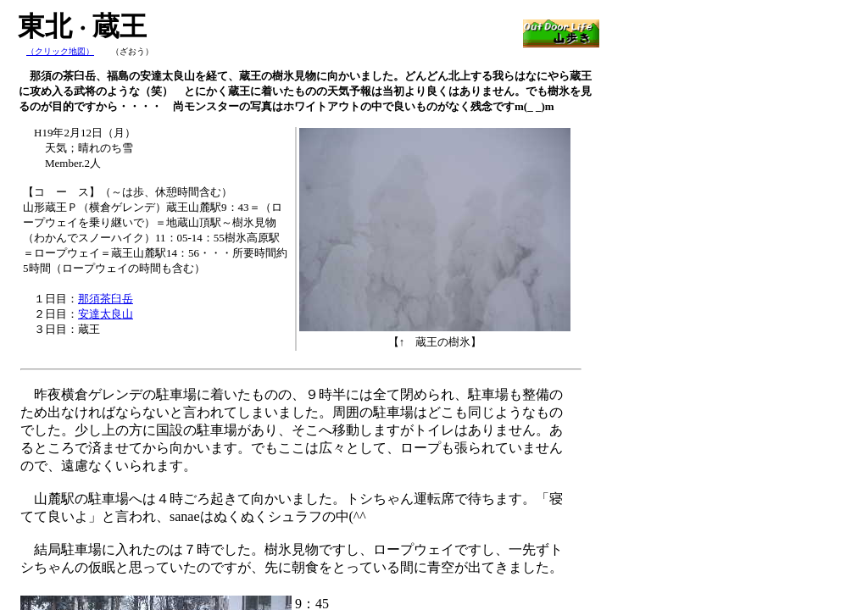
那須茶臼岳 (106, 299)
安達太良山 (106, 314)
